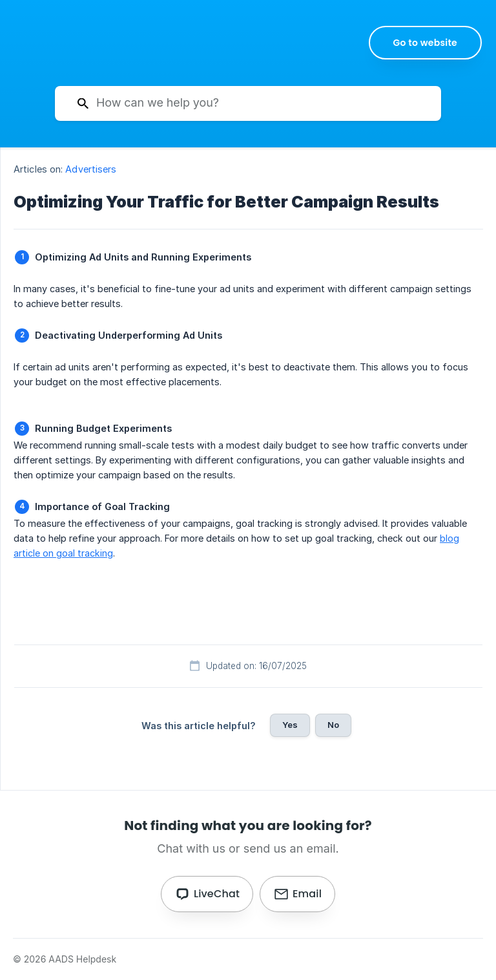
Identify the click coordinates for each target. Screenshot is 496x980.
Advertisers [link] (91, 169)
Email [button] (307, 894)
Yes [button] (290, 725)
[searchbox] (248, 103)
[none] (426, 43)
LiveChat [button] (217, 894)
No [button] (333, 725)
